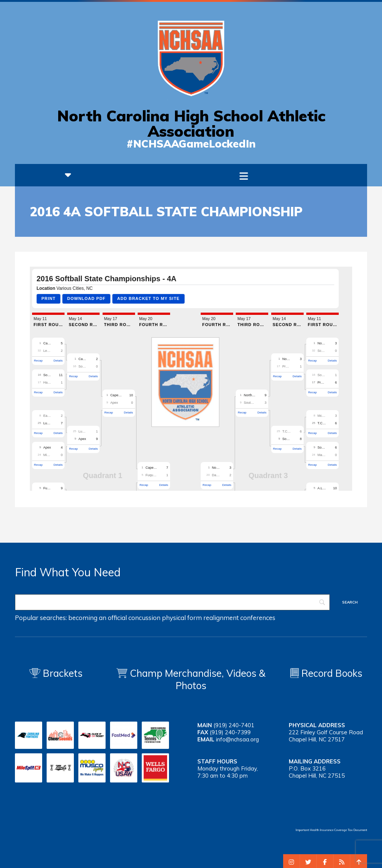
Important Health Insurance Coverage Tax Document (331, 830)
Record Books (326, 673)
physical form (182, 618)
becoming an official (98, 618)
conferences (258, 618)
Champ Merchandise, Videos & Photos (198, 679)
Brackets (56, 673)
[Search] (172, 602)
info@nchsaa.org (237, 739)
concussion (144, 618)
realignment (221, 618)
